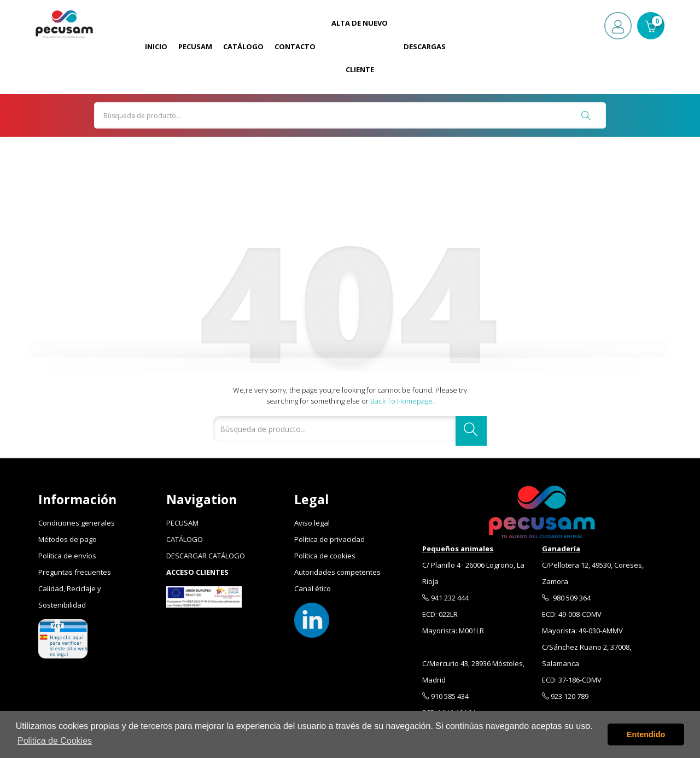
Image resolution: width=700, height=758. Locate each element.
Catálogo (243, 46)
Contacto (295, 46)
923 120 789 (565, 696)
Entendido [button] (646, 734)
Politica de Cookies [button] (55, 741)
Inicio (156, 46)
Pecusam (195, 46)
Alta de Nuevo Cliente (360, 46)
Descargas (425, 46)
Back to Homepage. (402, 401)
